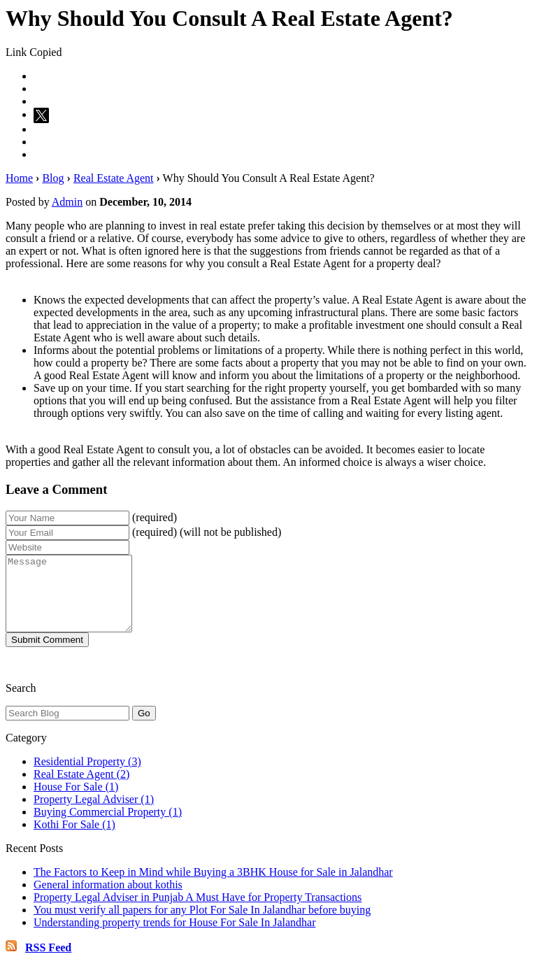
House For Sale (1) (76, 801)
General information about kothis (108, 899)
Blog (53, 178)
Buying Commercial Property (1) (108, 826)
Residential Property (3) (87, 776)
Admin (67, 202)
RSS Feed (48, 962)
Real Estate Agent (114, 178)
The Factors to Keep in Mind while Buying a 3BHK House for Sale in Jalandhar (213, 887)
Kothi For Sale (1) (74, 839)
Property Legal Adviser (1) (94, 814)
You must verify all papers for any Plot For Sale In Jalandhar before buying (202, 924)
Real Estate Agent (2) (81, 789)
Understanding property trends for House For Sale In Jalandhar (174, 937)
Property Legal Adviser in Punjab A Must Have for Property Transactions (198, 912)
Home (19, 178)
